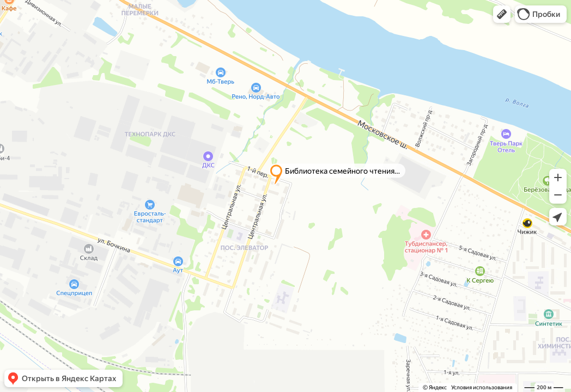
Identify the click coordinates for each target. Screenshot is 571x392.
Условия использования (482, 387)
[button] (502, 14)
